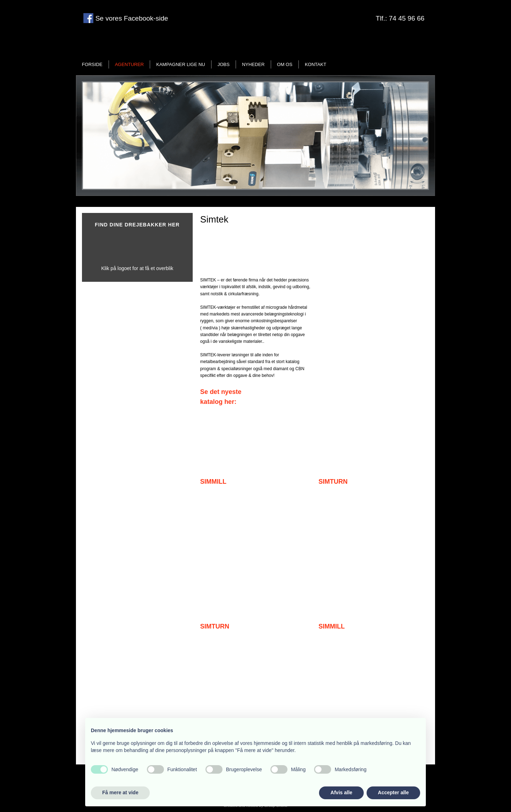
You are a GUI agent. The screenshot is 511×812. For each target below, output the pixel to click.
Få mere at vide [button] (120, 792)
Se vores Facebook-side (131, 18)
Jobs (224, 64)
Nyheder (253, 64)
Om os (285, 64)
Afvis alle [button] (341, 792)
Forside (92, 64)
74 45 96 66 (407, 18)
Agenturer (130, 64)
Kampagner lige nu (181, 64)
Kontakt (315, 64)
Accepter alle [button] (393, 792)
